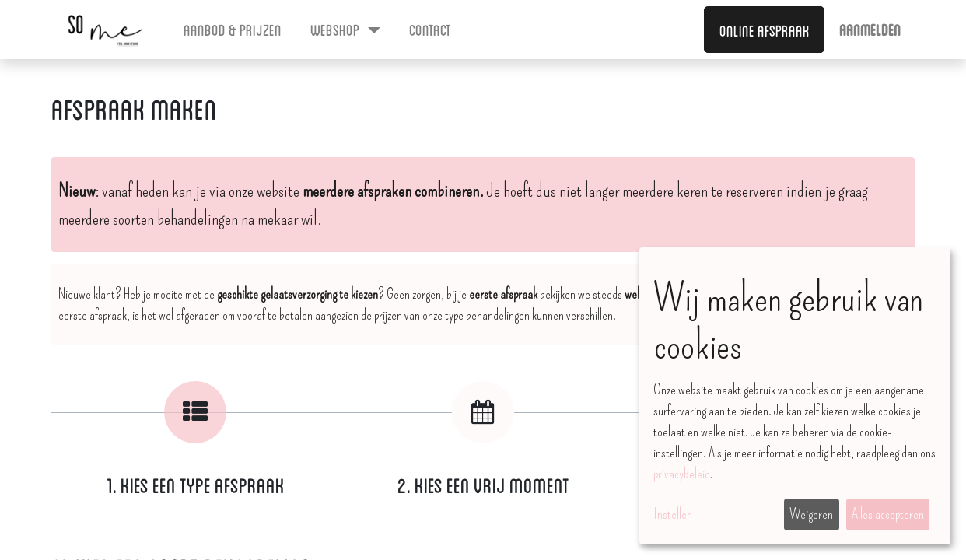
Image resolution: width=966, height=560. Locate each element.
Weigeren (811, 514)
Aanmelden (870, 29)
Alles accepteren (888, 514)
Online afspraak (765, 30)
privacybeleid (682, 474)
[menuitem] (233, 29)
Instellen (673, 514)
